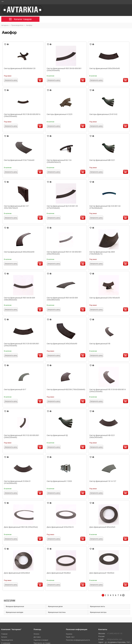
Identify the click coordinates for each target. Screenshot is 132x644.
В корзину (40, 80)
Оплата (36, 634)
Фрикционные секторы (98, 612)
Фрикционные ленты (97, 606)
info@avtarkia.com (114, 639)
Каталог (4, 637)
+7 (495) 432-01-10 (115, 633)
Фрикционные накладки (15, 612)
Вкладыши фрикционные (15, 606)
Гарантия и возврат (41, 640)
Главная (4, 634)
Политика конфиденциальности (78, 640)
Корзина (69, 634)
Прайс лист (70, 637)
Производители (7, 640)
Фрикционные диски (55, 606)
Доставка (37, 637)
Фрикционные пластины (57, 612)
